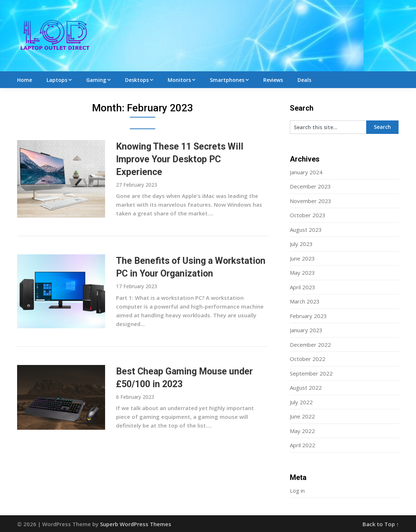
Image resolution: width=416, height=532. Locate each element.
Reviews (273, 80)
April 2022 (303, 445)
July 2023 (301, 244)
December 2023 (310, 186)
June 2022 (302, 416)
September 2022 (311, 373)
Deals (304, 80)
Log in (297, 491)
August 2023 (306, 230)
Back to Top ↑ (381, 524)
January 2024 (306, 172)
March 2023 (305, 301)
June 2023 (302, 258)
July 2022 (301, 402)
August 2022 (306, 388)
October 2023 (308, 215)
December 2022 (310, 345)
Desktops (137, 80)
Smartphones (227, 80)
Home (25, 80)
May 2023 (302, 273)
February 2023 (308, 316)
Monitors (179, 80)
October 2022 (308, 359)
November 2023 (311, 201)
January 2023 (306, 330)
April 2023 (303, 287)
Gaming (96, 80)
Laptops (57, 80)
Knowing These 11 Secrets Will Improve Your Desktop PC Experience (180, 159)
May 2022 (302, 431)
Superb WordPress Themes (136, 524)
